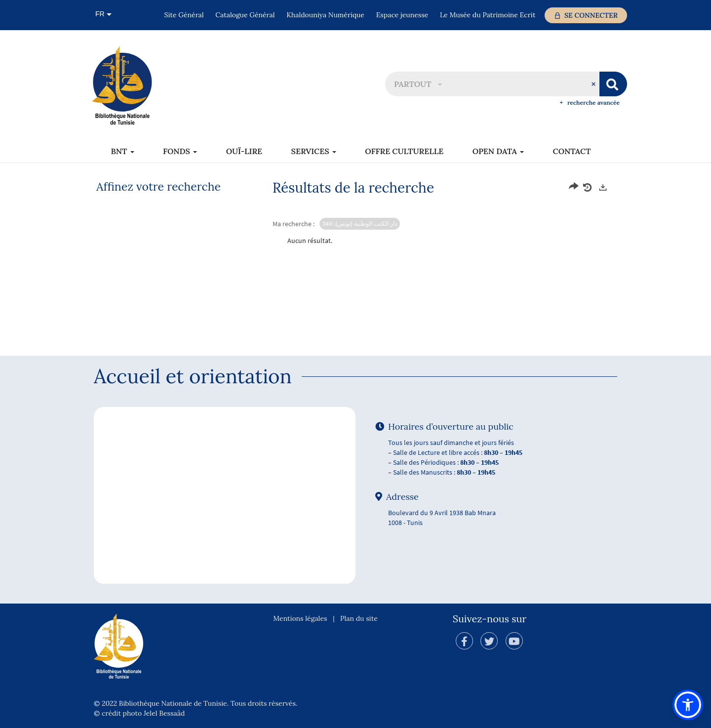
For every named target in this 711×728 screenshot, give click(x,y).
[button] (418, 84)
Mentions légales (300, 618)
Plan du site (359, 618)
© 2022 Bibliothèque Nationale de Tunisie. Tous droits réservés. (196, 703)
